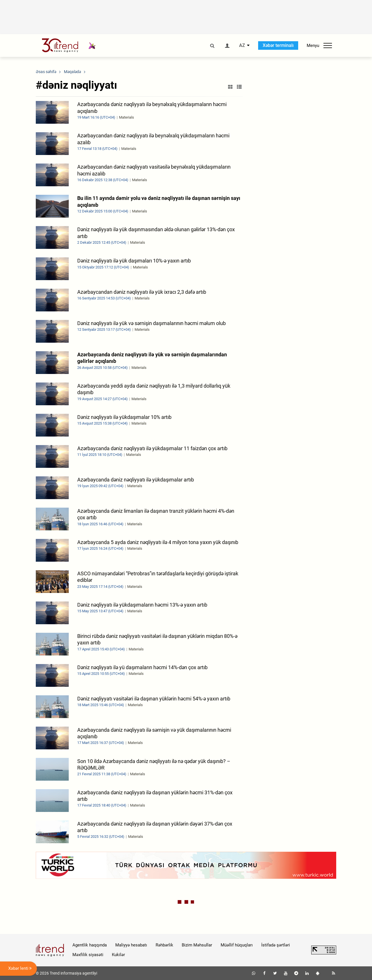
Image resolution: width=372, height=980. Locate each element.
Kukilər (118, 955)
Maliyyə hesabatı (131, 945)
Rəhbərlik (164, 945)
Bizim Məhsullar (197, 945)
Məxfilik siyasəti (88, 955)
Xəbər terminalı (278, 45)
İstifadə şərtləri (276, 945)
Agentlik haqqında (90, 945)
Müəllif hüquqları (237, 945)
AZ (242, 46)
